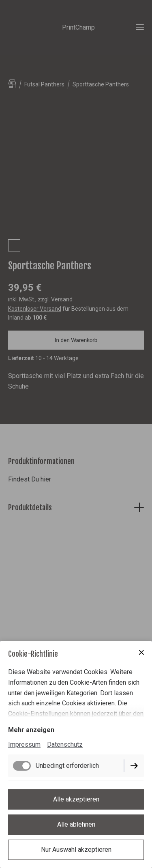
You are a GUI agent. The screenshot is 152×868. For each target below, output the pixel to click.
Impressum (24, 744)
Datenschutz (65, 744)
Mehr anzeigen (31, 730)
